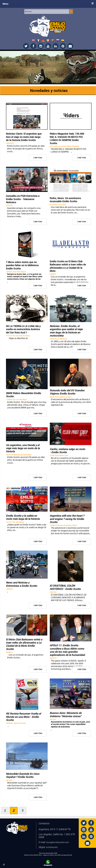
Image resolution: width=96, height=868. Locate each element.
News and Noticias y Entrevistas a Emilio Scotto (22, 584)
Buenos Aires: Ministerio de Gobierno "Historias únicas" (66, 715)
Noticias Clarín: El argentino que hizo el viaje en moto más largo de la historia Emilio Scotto (24, 137)
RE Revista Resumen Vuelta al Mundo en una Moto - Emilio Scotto (23, 717)
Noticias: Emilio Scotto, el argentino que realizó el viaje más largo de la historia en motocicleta (66, 331)
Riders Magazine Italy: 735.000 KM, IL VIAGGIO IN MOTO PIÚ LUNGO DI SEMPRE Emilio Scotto (67, 139)
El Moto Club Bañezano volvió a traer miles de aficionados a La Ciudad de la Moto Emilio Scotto (24, 644)
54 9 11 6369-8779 (60, 829)
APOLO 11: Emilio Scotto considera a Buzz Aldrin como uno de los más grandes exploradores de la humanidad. (68, 650)
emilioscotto (52, 847)
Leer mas (38, 158)
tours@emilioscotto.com (57, 842)
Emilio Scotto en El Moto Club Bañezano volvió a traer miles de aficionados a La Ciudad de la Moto (68, 266)
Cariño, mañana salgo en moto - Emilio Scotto (67, 451)
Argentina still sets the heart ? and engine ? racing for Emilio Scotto (67, 519)
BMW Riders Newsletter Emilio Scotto (23, 395)
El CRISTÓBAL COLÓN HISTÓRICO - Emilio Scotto (65, 587)
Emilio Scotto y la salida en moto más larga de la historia (23, 517)
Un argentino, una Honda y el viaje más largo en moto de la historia (23, 448)
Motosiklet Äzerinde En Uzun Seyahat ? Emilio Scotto (23, 775)
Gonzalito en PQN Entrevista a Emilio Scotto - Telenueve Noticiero (23, 199)
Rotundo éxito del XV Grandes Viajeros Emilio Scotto (67, 392)
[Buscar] (47, 12)
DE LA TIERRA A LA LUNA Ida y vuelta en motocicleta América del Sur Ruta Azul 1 (23, 329)
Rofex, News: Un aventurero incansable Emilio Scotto (65, 200)
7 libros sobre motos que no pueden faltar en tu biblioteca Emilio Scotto (22, 265)
